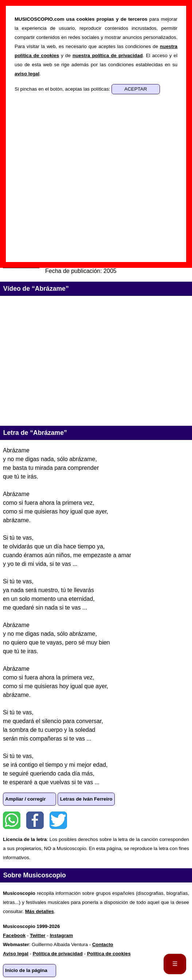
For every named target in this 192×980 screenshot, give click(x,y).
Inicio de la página (26, 970)
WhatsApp (12, 820)
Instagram (62, 935)
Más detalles (40, 911)
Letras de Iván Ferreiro (86, 799)
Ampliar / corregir (25, 799)
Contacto (103, 945)
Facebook (35, 820)
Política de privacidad (58, 954)
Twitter (58, 820)
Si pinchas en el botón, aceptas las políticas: (63, 89)
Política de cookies (109, 954)
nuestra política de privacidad (107, 55)
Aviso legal (16, 954)
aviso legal (27, 74)
